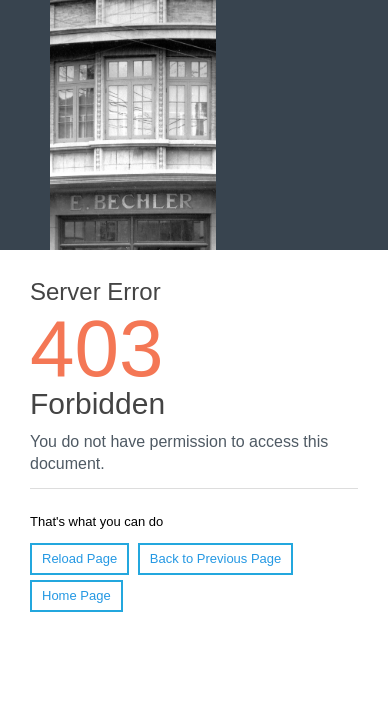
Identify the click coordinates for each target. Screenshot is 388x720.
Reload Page (79, 558)
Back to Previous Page (216, 558)
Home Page (76, 595)
